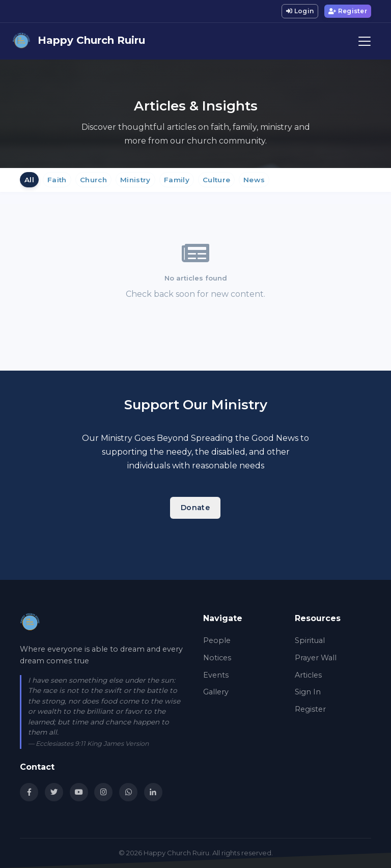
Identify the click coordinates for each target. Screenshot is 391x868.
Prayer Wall (316, 658)
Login (300, 11)
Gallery (216, 692)
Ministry (135, 180)
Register (348, 11)
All (29, 180)
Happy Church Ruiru (79, 41)
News (254, 180)
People (217, 640)
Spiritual (310, 640)
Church (93, 180)
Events (216, 675)
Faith (57, 180)
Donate (195, 508)
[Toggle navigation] (365, 41)
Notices (217, 658)
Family (177, 180)
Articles (308, 675)
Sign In (308, 692)
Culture (216, 180)
